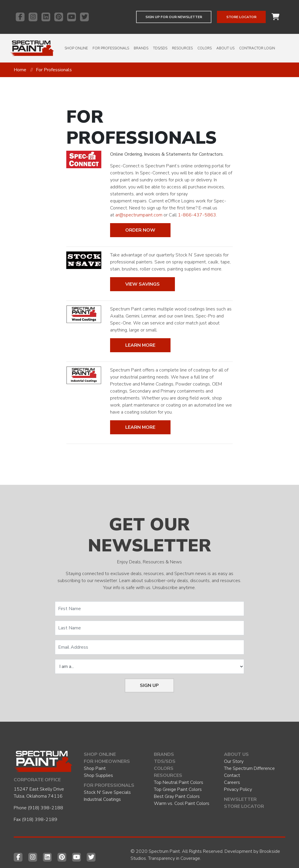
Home (20, 70)
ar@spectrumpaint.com (139, 215)
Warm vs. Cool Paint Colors (182, 803)
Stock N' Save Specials (107, 792)
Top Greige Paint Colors (178, 789)
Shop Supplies (98, 775)
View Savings (142, 284)
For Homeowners (107, 761)
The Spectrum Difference (249, 768)
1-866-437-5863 (197, 215)
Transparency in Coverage (174, 858)
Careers (232, 782)
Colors (205, 48)
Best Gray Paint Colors (177, 796)
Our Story (234, 761)
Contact (232, 775)
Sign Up (149, 685)
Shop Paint (95, 768)
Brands (141, 48)
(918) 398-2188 (45, 808)
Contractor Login (257, 48)
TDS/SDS (160, 48)
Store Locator (241, 17)
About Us (225, 48)
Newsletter (240, 799)
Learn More (140, 345)
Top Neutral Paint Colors (179, 782)
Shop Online (76, 48)
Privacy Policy (238, 789)
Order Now (140, 230)
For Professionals (111, 48)
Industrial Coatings (102, 799)
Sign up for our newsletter (174, 17)
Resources (182, 48)
